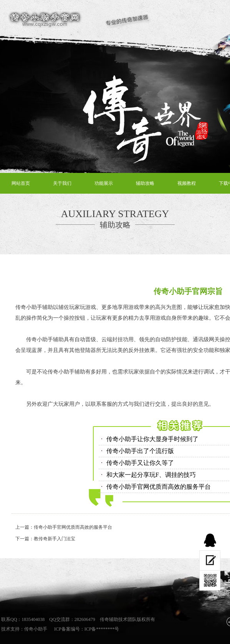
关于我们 (62, 183)
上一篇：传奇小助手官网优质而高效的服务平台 (64, 527)
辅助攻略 (145, 183)
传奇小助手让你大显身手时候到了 (152, 439)
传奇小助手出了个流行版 (140, 451)
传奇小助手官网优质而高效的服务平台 (159, 487)
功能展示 (104, 183)
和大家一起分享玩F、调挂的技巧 (151, 475)
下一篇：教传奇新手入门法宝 (45, 539)
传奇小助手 (36, 629)
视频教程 (187, 183)
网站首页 (21, 183)
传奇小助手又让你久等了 (140, 463)
